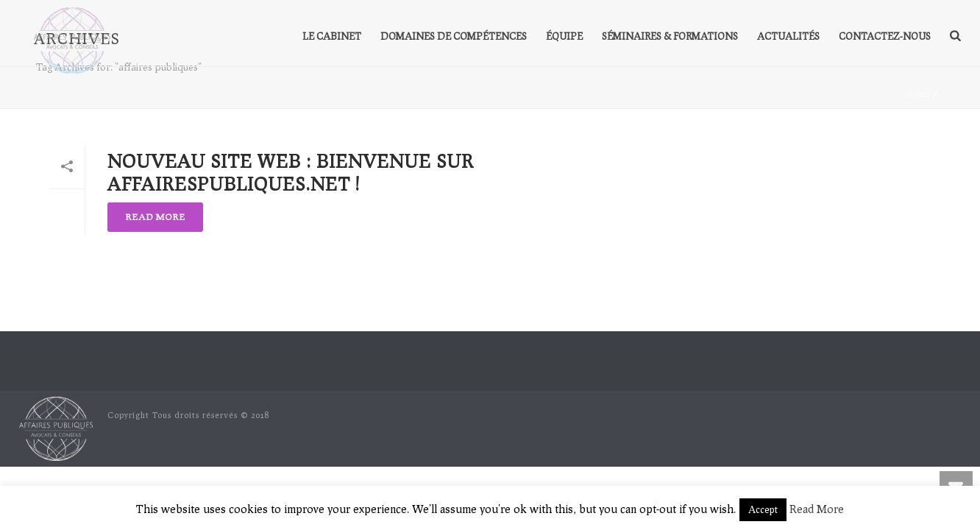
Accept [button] (763, 509)
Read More (817, 509)
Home (918, 94)
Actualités (788, 36)
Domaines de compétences (454, 36)
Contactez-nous (885, 36)
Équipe (564, 36)
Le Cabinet (332, 36)
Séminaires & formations (670, 36)
